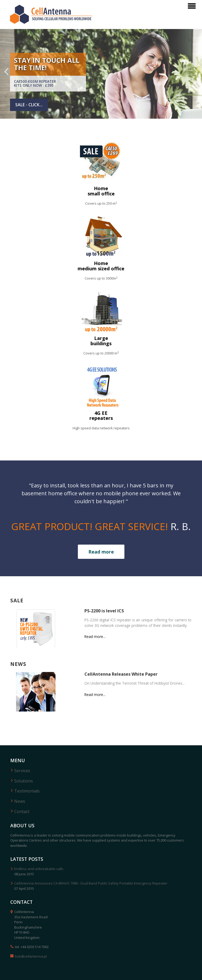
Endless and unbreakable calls (39, 869)
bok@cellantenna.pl (31, 956)
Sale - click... (29, 105)
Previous (7, 72)
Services (22, 771)
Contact (22, 811)
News (20, 801)
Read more (101, 552)
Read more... (95, 636)
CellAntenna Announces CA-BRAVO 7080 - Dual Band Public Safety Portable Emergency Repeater (91, 883)
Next (195, 72)
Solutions (24, 781)
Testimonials (27, 791)
